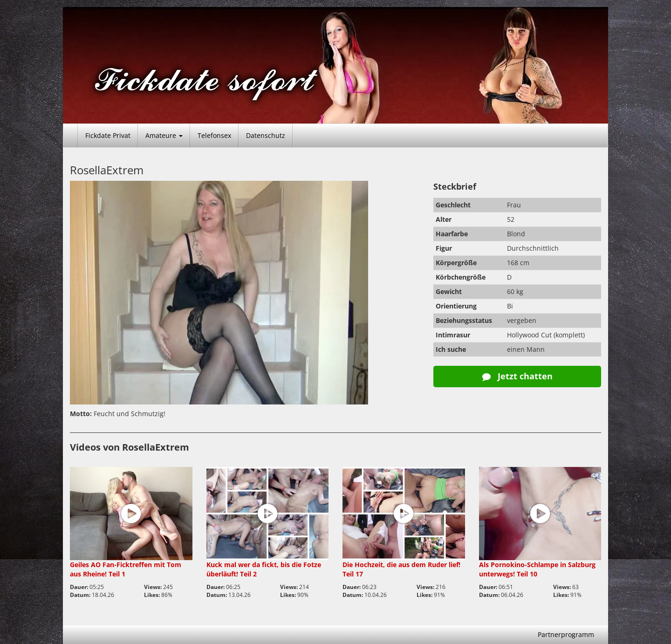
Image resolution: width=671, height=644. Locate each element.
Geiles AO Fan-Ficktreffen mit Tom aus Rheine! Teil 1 (126, 569)
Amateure (164, 135)
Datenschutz (266, 135)
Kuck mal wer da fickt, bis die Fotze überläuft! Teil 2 (264, 569)
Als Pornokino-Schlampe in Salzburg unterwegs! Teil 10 (537, 569)
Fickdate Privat (108, 135)
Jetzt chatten (517, 376)
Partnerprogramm (566, 634)
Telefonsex (214, 135)
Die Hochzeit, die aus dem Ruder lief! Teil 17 (401, 569)
